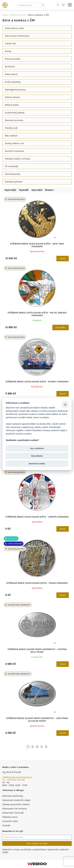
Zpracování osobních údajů (16, 800)
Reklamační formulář (13, 813)
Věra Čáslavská (12, 174)
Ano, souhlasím (37, 448)
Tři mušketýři (12, 166)
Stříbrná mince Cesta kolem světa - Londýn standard (37, 517)
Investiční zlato (10, 821)
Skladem (49, 190)
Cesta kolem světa (14, 28)
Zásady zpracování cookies (16, 804)
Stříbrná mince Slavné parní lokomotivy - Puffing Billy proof (37, 651)
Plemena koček (13, 59)
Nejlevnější (10, 190)
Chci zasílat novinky (37, 843)
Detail (63, 258)
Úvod (5, 15)
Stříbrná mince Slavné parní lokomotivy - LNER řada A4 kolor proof (37, 720)
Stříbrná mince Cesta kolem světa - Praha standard (37, 583)
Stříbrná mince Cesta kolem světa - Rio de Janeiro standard (37, 314)
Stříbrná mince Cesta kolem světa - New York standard (37, 245)
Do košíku (61, 327)
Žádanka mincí (10, 817)
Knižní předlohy (13, 82)
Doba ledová (11, 74)
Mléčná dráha (12, 105)
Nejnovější (37, 190)
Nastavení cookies (37, 463)
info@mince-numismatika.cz (17, 777)
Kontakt (6, 825)
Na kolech (10, 67)
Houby (8, 51)
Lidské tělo (10, 44)
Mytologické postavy (15, 90)
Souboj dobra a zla (14, 143)
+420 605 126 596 (16, 780)
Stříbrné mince (18, 15)
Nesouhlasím (37, 456)
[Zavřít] (65, 404)
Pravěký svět (11, 128)
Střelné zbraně (12, 97)
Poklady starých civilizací (18, 159)
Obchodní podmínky (13, 796)
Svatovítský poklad (15, 113)
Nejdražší (24, 190)
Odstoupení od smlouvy (15, 809)
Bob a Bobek (11, 136)
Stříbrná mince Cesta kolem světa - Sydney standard (37, 382)
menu (70, 5)
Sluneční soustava (14, 151)
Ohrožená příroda (14, 182)
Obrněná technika (14, 120)
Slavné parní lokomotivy (17, 36)
